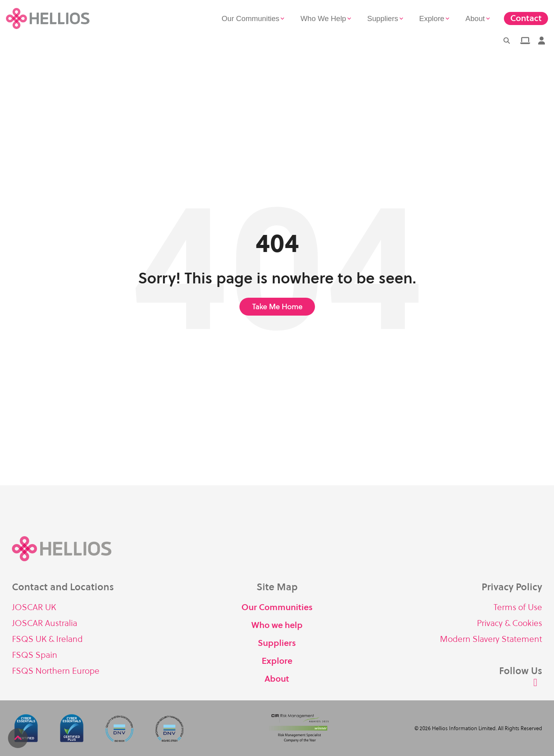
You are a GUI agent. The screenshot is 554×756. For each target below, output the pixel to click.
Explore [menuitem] (277, 661)
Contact (526, 18)
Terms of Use (518, 607)
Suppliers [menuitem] (277, 643)
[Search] (507, 41)
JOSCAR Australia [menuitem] (45, 623)
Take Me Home (277, 307)
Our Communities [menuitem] (277, 607)
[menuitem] (524, 41)
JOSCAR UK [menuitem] (34, 607)
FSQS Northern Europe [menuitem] (56, 671)
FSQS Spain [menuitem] (35, 655)
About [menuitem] (277, 679)
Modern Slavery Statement (491, 639)
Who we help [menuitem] (277, 625)
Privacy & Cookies (509, 623)
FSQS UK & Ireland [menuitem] (47, 639)
